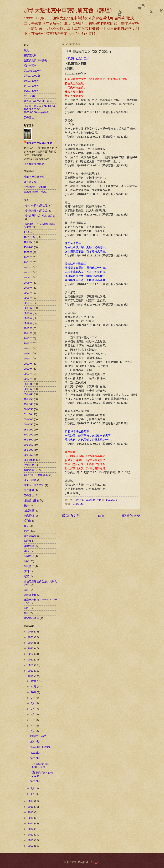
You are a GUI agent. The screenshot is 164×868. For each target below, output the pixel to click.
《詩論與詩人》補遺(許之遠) (40, 216)
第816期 (35, 781)
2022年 (28, 374)
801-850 (28, 445)
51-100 (28, 414)
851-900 (28, 450)
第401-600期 (31, 86)
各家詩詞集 (30, 55)
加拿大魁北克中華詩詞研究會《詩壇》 (69, 10)
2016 (31, 807)
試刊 (26, 571)
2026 (31, 632)
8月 (33, 703)
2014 (31, 818)
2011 (31, 835)
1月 (33, 794)
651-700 (28, 430)
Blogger (95, 862)
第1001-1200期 (32, 71)
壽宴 (26, 576)
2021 (31, 660)
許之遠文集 (30, 182)
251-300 (28, 384)
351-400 (28, 394)
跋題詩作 (29, 566)
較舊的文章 (131, 516)
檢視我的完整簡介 (34, 164)
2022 (31, 654)
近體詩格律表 (31, 500)
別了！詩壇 (30, 480)
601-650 (28, 424)
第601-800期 (31, 81)
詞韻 (26, 551)
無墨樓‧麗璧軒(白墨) (35, 192)
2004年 (28, 278)
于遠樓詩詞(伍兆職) (35, 187)
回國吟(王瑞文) (39, 736)
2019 (31, 671)
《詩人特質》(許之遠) (36, 205)
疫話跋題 (29, 511)
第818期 (35, 753)
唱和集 (28, 521)
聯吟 (26, 608)
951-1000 (29, 460)
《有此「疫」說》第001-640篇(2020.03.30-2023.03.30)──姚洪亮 (40, 109)
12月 (34, 681)
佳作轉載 (29, 490)
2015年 (28, 338)
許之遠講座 (30, 536)
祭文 (26, 526)
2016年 (28, 343)
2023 (31, 648)
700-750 (28, 435)
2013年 (28, 328)
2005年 (28, 283)
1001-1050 (30, 237)
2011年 (28, 318)
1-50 (26, 232)
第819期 (35, 742)
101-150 (28, 242)
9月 (33, 698)
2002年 (28, 268)
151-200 (28, 247)
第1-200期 (30, 96)
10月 (34, 692)
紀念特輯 (29, 516)
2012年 (28, 323)
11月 (34, 687)
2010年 (28, 313)
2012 (31, 829)
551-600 (28, 419)
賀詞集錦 (29, 556)
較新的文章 (71, 516)
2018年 (28, 354)
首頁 (101, 516)
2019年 (28, 359)
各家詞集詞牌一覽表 (35, 60)
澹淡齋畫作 (30, 595)
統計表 (28, 541)
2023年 (28, 379)
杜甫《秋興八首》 (34, 485)
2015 (31, 812)
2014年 (28, 333)
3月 (33, 731)
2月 (33, 788)
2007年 (28, 293)
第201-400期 (31, 91)
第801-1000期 (32, 76)
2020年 (28, 364)
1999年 (28, 252)
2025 (31, 637)
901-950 (28, 455)
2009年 (28, 303)
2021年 (28, 369)
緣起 (26, 590)
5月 (33, 720)
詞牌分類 (29, 546)
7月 (33, 709)
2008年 (28, 298)
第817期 (35, 758)
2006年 (28, 288)
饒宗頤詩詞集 (31, 618)
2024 (31, 643)
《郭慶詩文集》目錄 (77, 59)
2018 (31, 676)
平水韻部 (29, 465)
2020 (31, 665)
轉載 (26, 613)
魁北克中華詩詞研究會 (39, 143)
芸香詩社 (29, 117)
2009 (31, 846)
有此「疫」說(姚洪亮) (36, 475)
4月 (33, 726)
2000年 (28, 257)
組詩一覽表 (30, 65)
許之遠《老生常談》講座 (38, 101)
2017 (31, 801)
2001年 (28, 262)
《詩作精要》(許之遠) (36, 211)
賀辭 (26, 561)
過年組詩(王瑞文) (40, 747)
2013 (31, 823)
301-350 (28, 389)
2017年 (28, 349)
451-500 (28, 404)
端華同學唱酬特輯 (34, 177)
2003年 (28, 273)
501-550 (28, 409)
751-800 (28, 440)
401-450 (28, 399)
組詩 (26, 531)
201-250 (28, 308)
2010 (31, 840)
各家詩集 (78, 504)
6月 (33, 715)
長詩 (26, 505)
